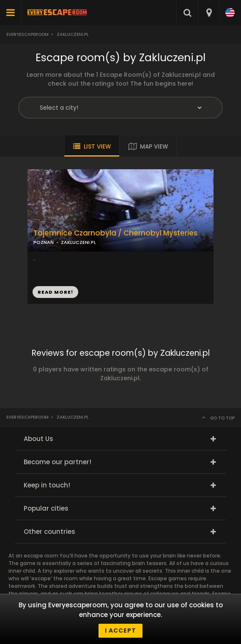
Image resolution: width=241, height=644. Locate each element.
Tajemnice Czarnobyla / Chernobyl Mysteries (115, 233)
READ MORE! (55, 292)
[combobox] (209, 13)
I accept (120, 630)
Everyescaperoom (27, 34)
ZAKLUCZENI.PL (78, 242)
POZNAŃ (44, 242)
